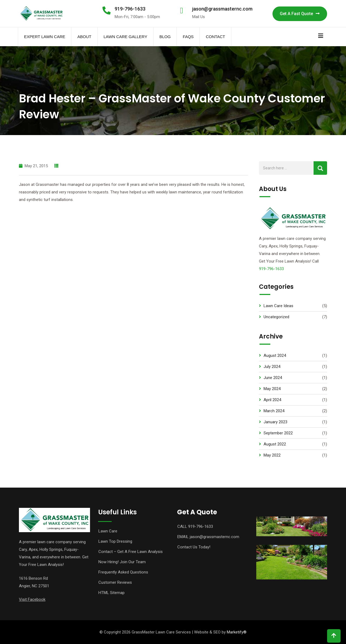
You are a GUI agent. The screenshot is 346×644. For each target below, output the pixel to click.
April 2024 (272, 400)
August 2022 (275, 444)
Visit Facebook (32, 599)
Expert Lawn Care (45, 37)
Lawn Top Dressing (115, 541)
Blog (165, 37)
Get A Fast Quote (300, 14)
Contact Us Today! (194, 547)
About (84, 37)
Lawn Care (108, 531)
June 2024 (273, 378)
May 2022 (272, 455)
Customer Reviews (115, 582)
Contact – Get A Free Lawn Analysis (131, 552)
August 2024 (275, 355)
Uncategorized (276, 317)
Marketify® (237, 632)
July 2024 (272, 367)
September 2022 (278, 433)
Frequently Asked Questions (123, 572)
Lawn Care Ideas (278, 306)
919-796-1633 (130, 9)
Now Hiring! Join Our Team (122, 562)
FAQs (188, 37)
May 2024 (272, 389)
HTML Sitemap (112, 593)
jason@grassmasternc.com (222, 9)
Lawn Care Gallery (125, 37)
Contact (215, 37)
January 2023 (275, 422)
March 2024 (274, 411)
